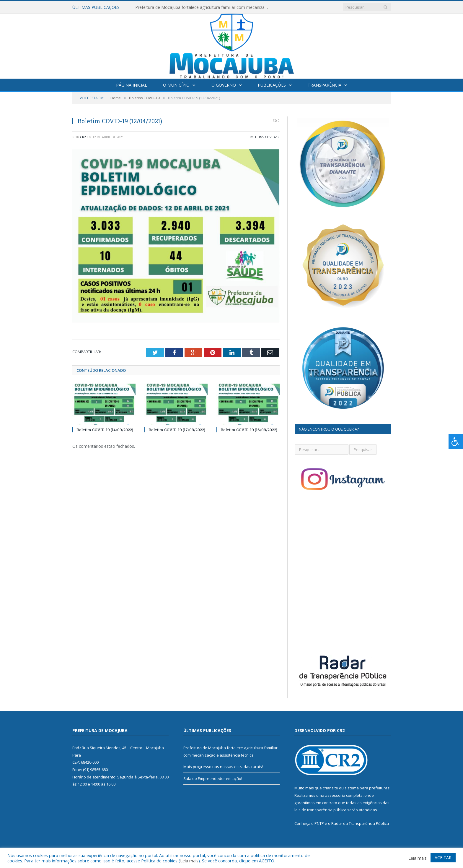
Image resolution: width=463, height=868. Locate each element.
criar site (330, 788)
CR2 (83, 137)
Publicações (272, 85)
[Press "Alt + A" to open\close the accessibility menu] (456, 442)
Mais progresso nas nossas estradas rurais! (223, 767)
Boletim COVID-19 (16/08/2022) (249, 430)
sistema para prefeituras (367, 788)
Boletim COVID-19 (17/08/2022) (177, 430)
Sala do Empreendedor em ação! (213, 778)
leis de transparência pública (320, 810)
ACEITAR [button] (443, 858)
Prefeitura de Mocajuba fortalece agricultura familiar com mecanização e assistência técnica (203, 7)
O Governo (224, 85)
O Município (176, 85)
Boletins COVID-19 (264, 137)
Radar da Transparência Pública (360, 823)
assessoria (335, 795)
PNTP (319, 823)
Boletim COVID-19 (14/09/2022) (105, 430)
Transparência (325, 85)
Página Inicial (132, 85)
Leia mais (189, 861)
